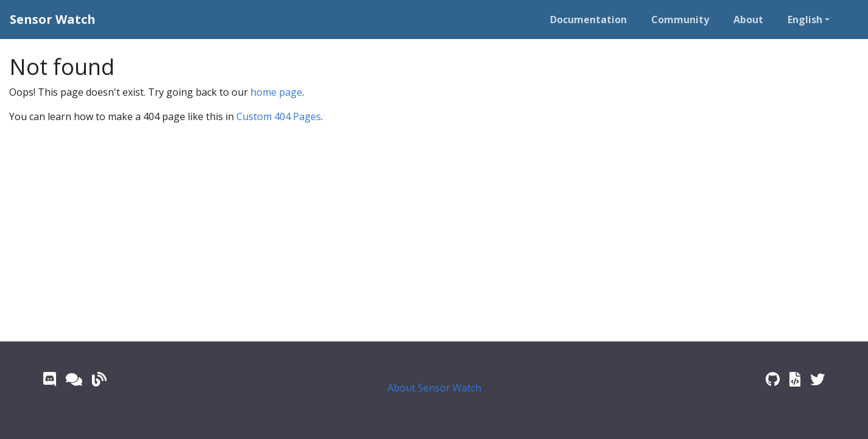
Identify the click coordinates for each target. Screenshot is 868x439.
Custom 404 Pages (279, 116)
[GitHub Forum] (74, 379)
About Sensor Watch (434, 388)
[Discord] (50, 379)
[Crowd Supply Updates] (99, 379)
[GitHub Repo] (773, 379)
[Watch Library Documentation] (795, 379)
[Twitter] (817, 379)
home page (276, 92)
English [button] (805, 20)
